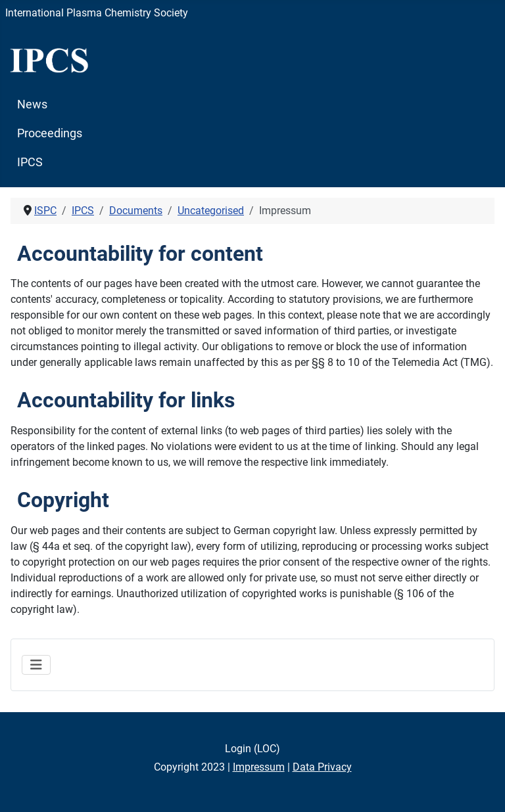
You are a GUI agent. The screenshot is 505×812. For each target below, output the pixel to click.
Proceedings (50, 133)
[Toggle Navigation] (36, 665)
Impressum (259, 767)
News (32, 104)
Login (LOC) (252, 749)
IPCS (30, 162)
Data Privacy (322, 767)
